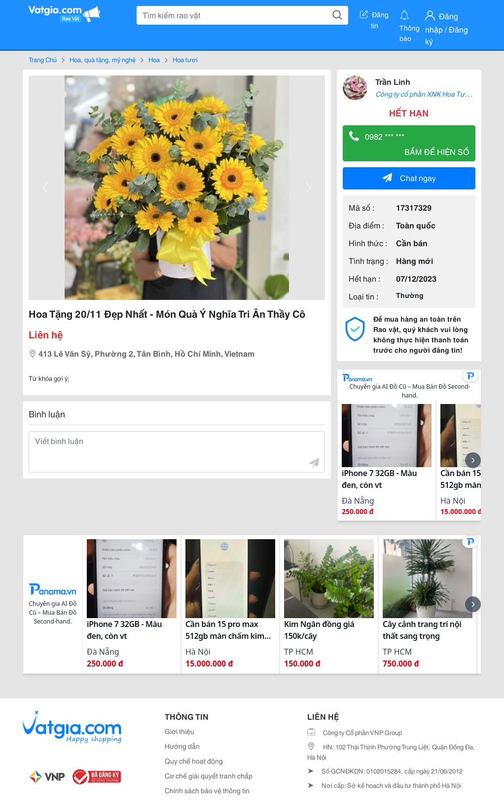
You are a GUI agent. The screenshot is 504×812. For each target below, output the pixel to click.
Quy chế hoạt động (194, 761)
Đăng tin (374, 16)
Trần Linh (393, 81)
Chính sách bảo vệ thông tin (207, 790)
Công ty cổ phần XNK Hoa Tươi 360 (430, 94)
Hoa (154, 59)
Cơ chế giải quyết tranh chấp (209, 775)
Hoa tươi (185, 59)
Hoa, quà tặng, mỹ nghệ (103, 59)
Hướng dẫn (182, 746)
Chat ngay (409, 177)
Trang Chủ (43, 59)
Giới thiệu (180, 731)
